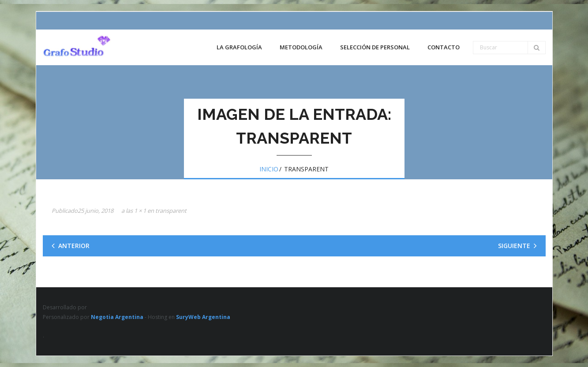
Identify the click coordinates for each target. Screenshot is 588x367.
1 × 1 (140, 211)
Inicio (269, 169)
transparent (171, 211)
